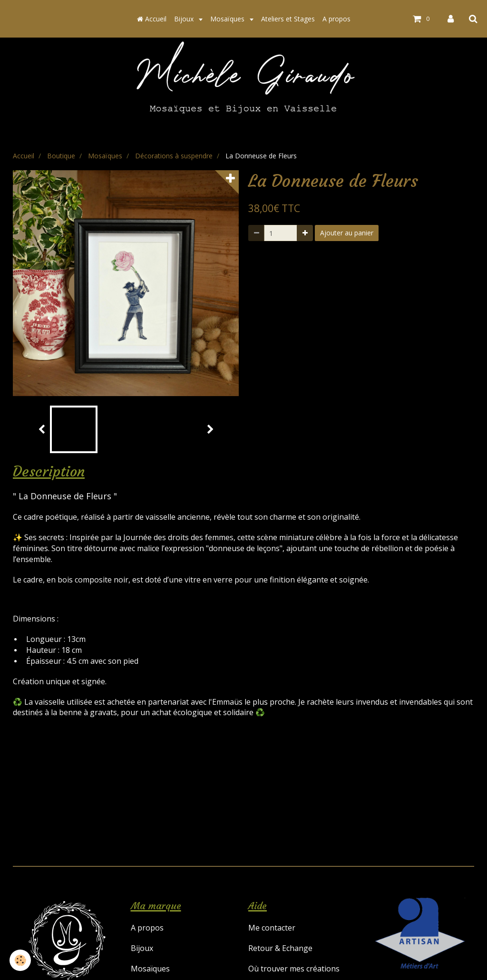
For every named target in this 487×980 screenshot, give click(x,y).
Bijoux (185, 19)
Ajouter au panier (347, 233)
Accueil (152, 19)
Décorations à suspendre (174, 156)
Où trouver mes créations (294, 969)
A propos (336, 19)
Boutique (61, 156)
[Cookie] (20, 960)
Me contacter (272, 928)
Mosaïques (228, 19)
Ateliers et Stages (288, 19)
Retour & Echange (280, 948)
